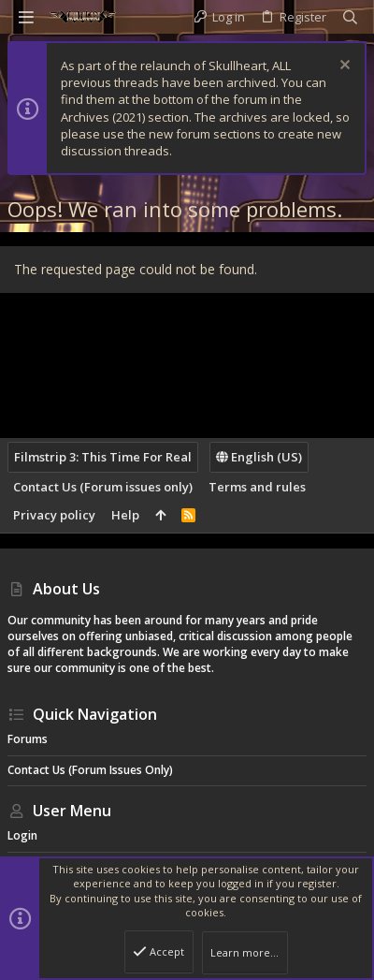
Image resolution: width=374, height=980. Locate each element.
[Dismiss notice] (343, 67)
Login (22, 835)
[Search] (350, 17)
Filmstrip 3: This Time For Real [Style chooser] (103, 457)
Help (125, 515)
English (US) (259, 457)
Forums (28, 739)
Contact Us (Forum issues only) (103, 487)
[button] (26, 17)
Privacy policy (54, 515)
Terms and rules (257, 487)
